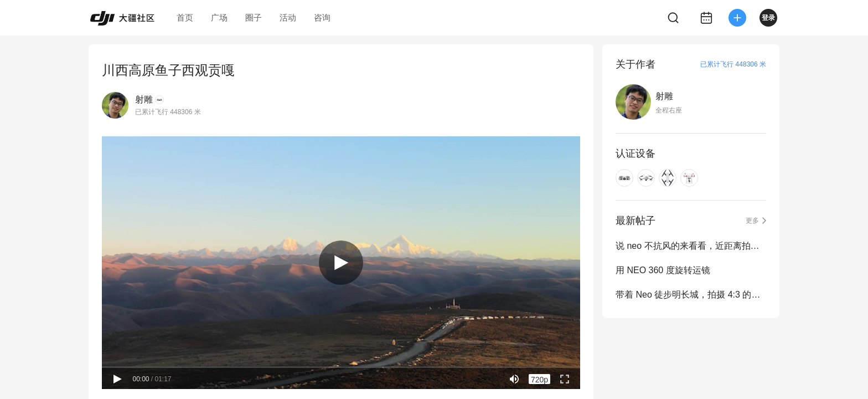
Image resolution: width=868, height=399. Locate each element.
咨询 (322, 17)
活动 (288, 17)
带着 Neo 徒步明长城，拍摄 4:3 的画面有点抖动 (691, 295)
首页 (185, 17)
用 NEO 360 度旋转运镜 (663, 270)
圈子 (254, 17)
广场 (219, 17)
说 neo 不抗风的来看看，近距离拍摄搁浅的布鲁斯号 (691, 246)
